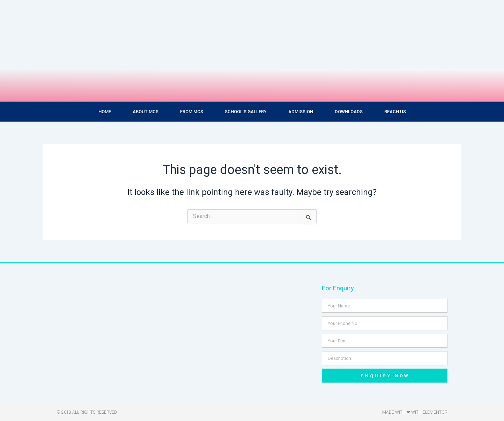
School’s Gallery (246, 112)
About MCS (146, 112)
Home (105, 112)
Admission (301, 112)
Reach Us (395, 112)
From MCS (192, 112)
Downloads (349, 112)
